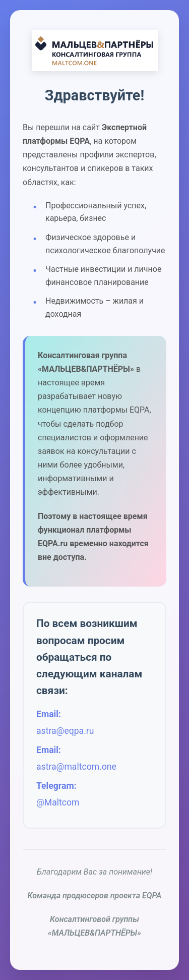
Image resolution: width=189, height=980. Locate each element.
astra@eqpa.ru (65, 731)
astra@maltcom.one (76, 767)
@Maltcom (58, 803)
